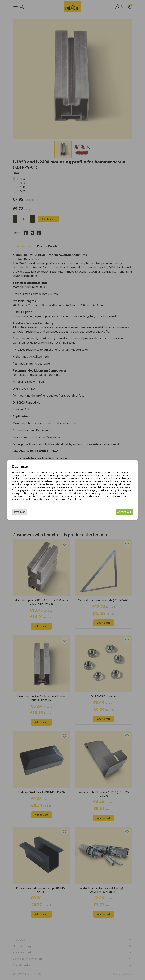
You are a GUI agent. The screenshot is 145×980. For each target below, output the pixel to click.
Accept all (117, 512)
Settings (26, 512)
